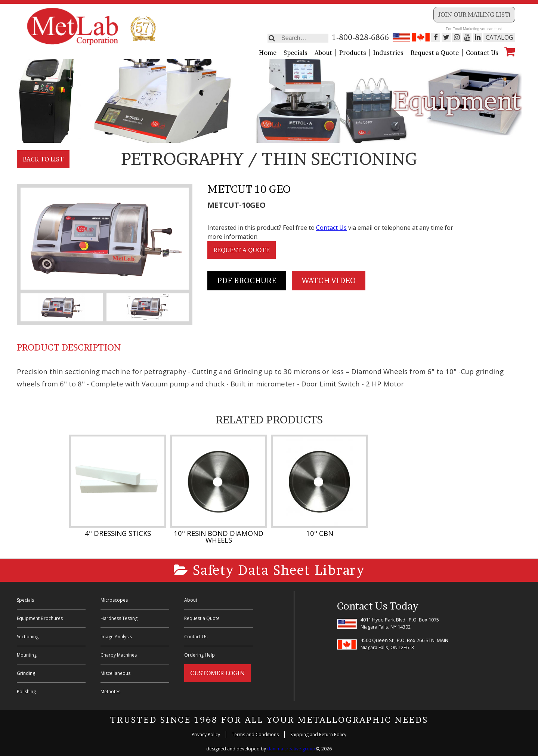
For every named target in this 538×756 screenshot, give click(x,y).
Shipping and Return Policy (318, 735)
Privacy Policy (206, 735)
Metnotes (110, 692)
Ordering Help (200, 655)
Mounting (27, 655)
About (323, 53)
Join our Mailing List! (474, 15)
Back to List (43, 159)
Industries (388, 53)
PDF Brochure (247, 281)
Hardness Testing (119, 618)
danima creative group (291, 749)
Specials (296, 53)
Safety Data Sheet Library (269, 570)
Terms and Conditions (255, 735)
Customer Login (217, 673)
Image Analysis (116, 637)
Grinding (26, 673)
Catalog (499, 37)
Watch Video (329, 281)
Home (268, 53)
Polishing (26, 692)
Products (353, 53)
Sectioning (28, 637)
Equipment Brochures (40, 618)
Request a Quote (435, 53)
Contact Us (482, 53)
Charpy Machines (119, 655)
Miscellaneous (115, 673)
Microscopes (114, 600)
